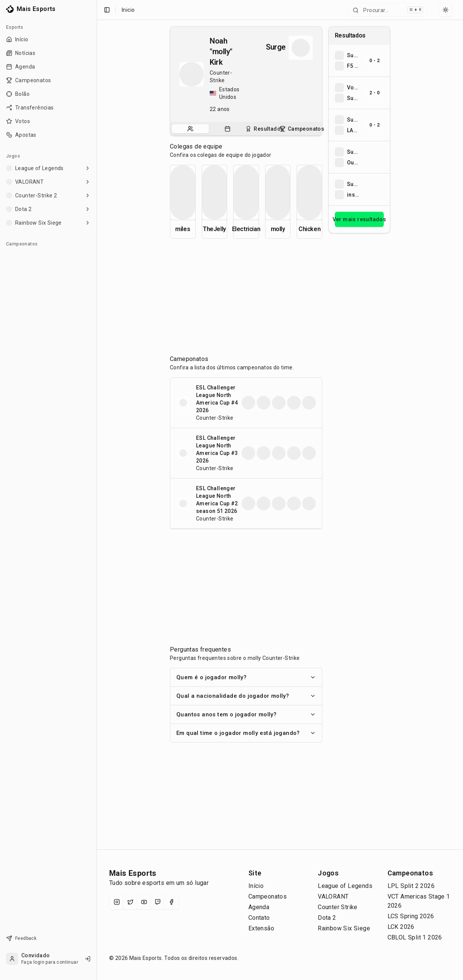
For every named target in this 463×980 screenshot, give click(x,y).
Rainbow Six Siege (344, 928)
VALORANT (333, 896)
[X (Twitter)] (130, 902)
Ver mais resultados (359, 219)
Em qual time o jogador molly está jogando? (246, 733)
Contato (259, 918)
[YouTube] (144, 902)
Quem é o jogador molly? (246, 677)
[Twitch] (158, 902)
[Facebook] (171, 902)
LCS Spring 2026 (411, 916)
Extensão (261, 928)
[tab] (190, 129)
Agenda (259, 907)
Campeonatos (268, 896)
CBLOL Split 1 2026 (415, 937)
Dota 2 (327, 918)
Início (256, 886)
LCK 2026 (401, 927)
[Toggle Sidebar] (97, 490)
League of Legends (345, 886)
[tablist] (246, 129)
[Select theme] (446, 10)
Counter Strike (338, 907)
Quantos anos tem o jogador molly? (246, 714)
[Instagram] (117, 902)
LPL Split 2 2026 (411, 886)
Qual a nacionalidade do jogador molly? (246, 696)
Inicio (128, 10)
